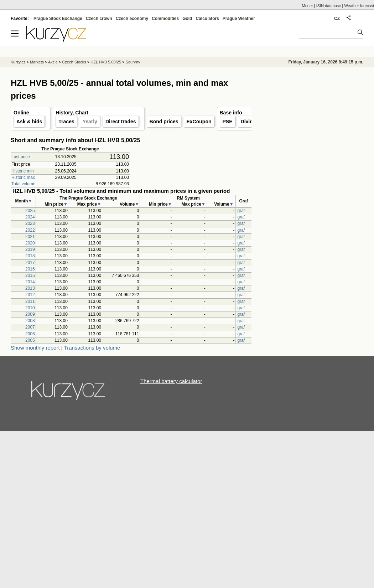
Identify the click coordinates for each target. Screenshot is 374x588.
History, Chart (72, 113)
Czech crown (99, 19)
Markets (37, 62)
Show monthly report (35, 348)
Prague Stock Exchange (58, 19)
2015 (30, 275)
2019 (30, 249)
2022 (30, 230)
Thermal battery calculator (171, 381)
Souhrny (133, 62)
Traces (66, 122)
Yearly (90, 122)
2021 (30, 237)
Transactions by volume (92, 348)
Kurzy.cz (18, 62)
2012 (30, 295)
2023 (30, 223)
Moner (308, 6)
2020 (30, 243)
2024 (30, 217)
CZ (337, 19)
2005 (30, 340)
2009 (30, 314)
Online (21, 113)
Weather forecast (359, 6)
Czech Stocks (74, 62)
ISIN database (329, 6)
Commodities (165, 19)
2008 (30, 321)
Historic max (23, 177)
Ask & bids (29, 122)
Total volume (23, 184)
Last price (21, 157)
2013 (30, 288)
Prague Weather (239, 19)
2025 (30, 211)
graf (241, 211)
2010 (30, 308)
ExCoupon (199, 122)
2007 (30, 327)
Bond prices (164, 122)
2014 (30, 282)
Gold (187, 19)
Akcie (53, 62)
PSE (228, 122)
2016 (30, 269)
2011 (30, 301)
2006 (30, 334)
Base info (231, 113)
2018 (30, 256)
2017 (30, 263)
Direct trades (121, 122)
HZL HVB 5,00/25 (106, 62)
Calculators (207, 19)
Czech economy (132, 19)
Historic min (23, 171)
